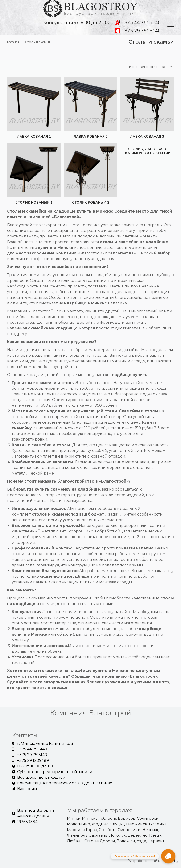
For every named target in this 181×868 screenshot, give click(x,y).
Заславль (98, 835)
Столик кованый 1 (33, 202)
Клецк (155, 835)
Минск (74, 818)
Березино (138, 835)
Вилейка (158, 824)
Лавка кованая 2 (90, 135)
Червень (156, 841)
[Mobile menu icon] (171, 26)
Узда (141, 841)
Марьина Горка (82, 829)
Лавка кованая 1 (33, 135)
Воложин (126, 841)
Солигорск (148, 818)
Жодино (100, 824)
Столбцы (107, 829)
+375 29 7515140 (138, 31)
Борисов (127, 818)
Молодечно (78, 824)
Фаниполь (77, 835)
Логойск (118, 835)
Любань (75, 841)
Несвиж (150, 829)
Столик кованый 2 (90, 202)
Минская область (99, 818)
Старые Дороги (100, 841)
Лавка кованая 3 (148, 135)
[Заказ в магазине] (150, 67)
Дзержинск (136, 824)
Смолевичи (129, 829)
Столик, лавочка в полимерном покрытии (148, 151)
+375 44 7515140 (138, 22)
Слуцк (116, 824)
